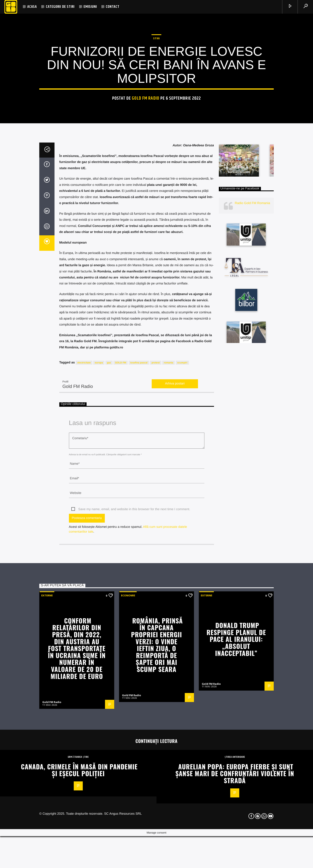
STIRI (156, 127)
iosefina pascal (139, 556)
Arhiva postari (175, 578)
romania (168, 556)
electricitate (84, 556)
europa (99, 556)
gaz (109, 556)
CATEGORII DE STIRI (60, 7)
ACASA (32, 7)
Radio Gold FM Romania (252, 397)
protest (156, 556)
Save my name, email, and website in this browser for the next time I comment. (134, 703)
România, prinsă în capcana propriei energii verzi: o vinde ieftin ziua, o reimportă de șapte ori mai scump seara (157, 839)
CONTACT (113, 7)
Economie (128, 789)
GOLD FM (121, 556)
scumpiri (182, 556)
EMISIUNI (90, 7)
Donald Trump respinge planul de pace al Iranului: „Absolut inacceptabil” (236, 833)
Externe (47, 789)
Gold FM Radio (146, 187)
